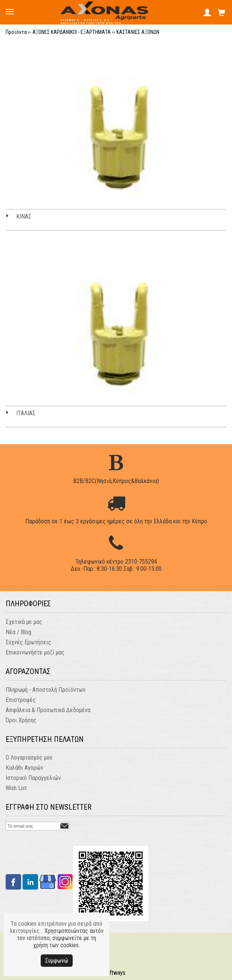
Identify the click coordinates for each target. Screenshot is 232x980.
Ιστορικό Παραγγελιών (33, 778)
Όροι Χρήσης (21, 720)
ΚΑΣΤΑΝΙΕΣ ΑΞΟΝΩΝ (138, 32)
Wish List (16, 788)
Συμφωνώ (57, 961)
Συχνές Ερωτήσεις (28, 642)
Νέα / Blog (18, 632)
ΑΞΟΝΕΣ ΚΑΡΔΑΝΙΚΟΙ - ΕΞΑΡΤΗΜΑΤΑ (72, 32)
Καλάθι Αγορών (24, 768)
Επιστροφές (21, 700)
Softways (114, 973)
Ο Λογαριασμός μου (29, 758)
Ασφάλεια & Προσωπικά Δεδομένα (48, 710)
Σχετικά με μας (24, 622)
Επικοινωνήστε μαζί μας (35, 652)
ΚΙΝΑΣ (24, 216)
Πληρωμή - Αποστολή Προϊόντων (46, 690)
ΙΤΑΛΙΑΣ (26, 413)
